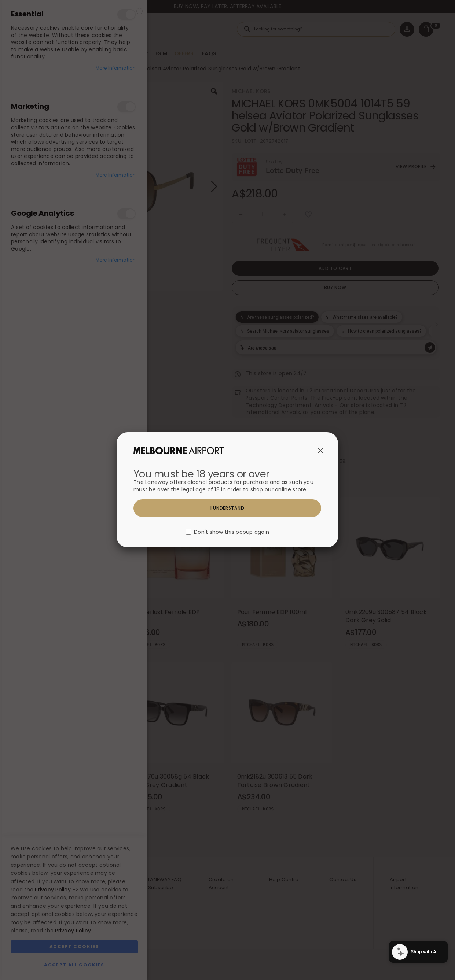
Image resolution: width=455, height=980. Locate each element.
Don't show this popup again (232, 532)
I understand (227, 508)
